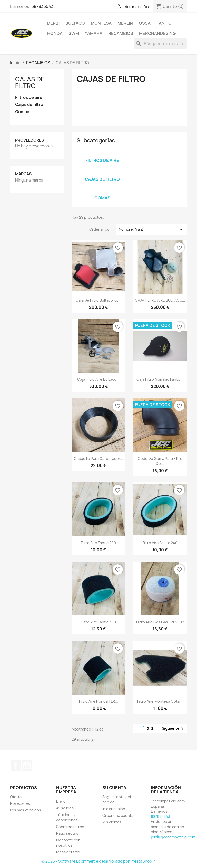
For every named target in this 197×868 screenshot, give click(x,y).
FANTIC (164, 23)
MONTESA (101, 23)
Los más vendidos (26, 810)
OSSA (145, 23)
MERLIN (125, 23)
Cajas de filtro (29, 105)
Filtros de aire (29, 97)
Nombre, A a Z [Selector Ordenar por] (151, 229)
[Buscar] (160, 44)
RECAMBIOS (121, 33)
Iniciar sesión (114, 809)
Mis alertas (112, 822)
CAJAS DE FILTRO (30, 82)
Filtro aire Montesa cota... (160, 701)
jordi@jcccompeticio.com (173, 837)
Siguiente (174, 729)
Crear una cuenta (118, 815)
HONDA (55, 33)
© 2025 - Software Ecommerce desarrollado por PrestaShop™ (98, 861)
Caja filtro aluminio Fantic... (160, 379)
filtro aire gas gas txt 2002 (160, 622)
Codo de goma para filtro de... (160, 461)
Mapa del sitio (68, 852)
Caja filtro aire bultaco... (98, 379)
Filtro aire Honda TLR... (98, 701)
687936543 (42, 6)
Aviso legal (65, 808)
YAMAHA (94, 33)
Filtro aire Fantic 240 (160, 543)
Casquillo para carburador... (98, 458)
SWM (74, 33)
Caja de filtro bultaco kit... (98, 300)
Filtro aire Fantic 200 (98, 543)
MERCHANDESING (157, 33)
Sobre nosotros (70, 827)
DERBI (53, 23)
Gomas (22, 112)
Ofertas (17, 797)
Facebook (16, 766)
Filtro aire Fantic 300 (98, 622)
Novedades (20, 803)
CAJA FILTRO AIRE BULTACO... (160, 300)
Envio (61, 801)
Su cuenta (114, 788)
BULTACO (75, 23)
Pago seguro (67, 833)
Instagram (27, 766)
